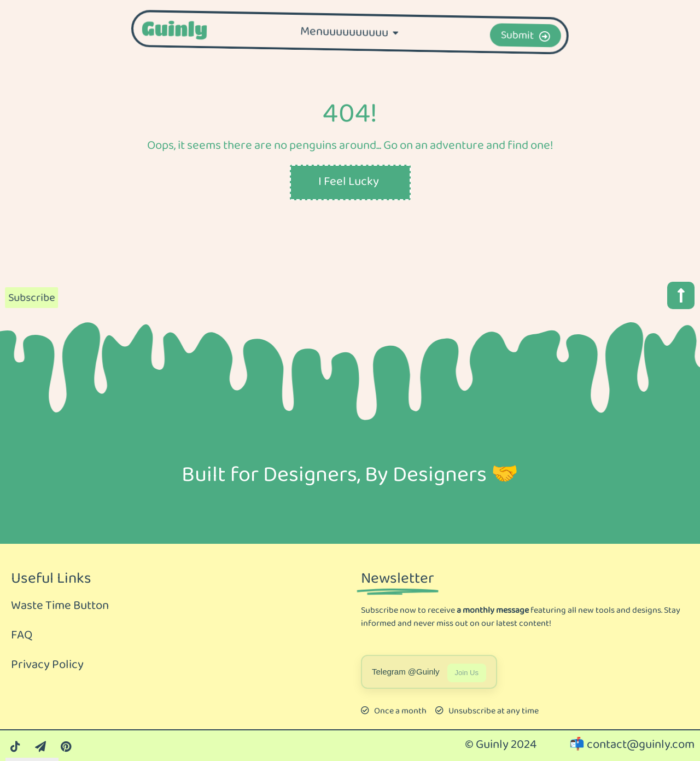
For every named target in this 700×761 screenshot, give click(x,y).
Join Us (467, 673)
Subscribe (28, 298)
